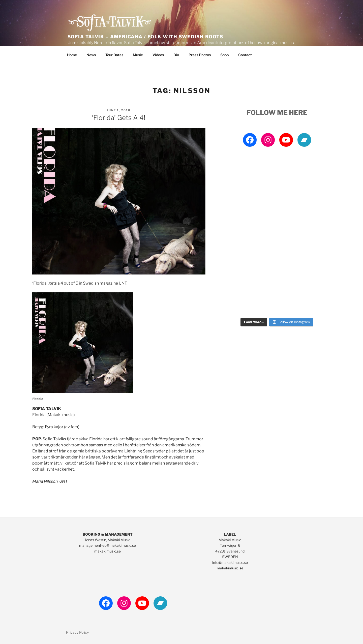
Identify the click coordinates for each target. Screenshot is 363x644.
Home (72, 55)
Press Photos (200, 55)
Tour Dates (114, 55)
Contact (245, 55)
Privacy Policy (77, 632)
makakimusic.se (108, 551)
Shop (224, 55)
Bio (176, 55)
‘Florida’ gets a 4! (118, 118)
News (91, 55)
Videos (158, 55)
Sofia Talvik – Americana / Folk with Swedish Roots (145, 37)
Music (138, 55)
